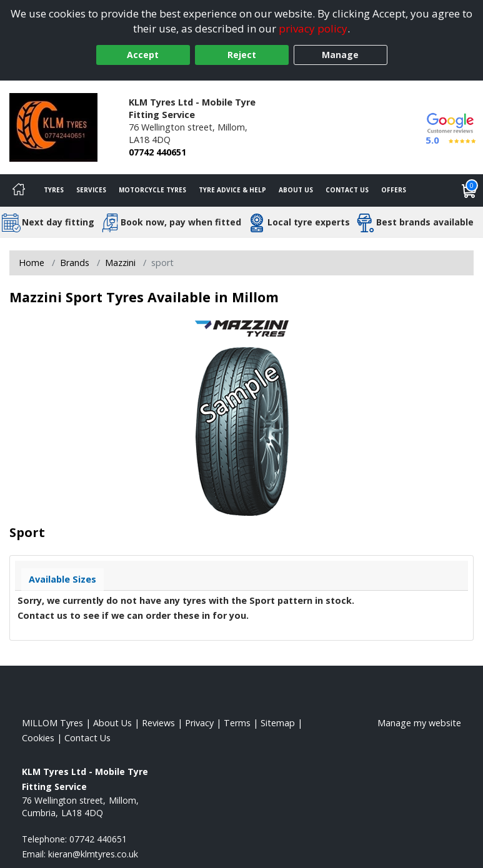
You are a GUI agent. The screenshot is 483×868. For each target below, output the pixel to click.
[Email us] (93, 854)
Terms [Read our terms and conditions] (237, 723)
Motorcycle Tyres (152, 190)
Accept (143, 55)
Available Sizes (62, 579)
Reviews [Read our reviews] (158, 723)
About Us (296, 190)
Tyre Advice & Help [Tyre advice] (232, 190)
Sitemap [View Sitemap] (278, 723)
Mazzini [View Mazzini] (120, 263)
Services (91, 190)
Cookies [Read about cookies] (38, 738)
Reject (242, 55)
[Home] (19, 190)
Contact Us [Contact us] (347, 190)
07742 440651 (157, 152)
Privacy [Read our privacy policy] (199, 723)
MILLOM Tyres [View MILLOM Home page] (52, 723)
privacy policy (313, 28)
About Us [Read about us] (112, 723)
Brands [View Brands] (75, 263)
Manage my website (419, 723)
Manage (340, 55)
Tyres (54, 190)
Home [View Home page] (32, 263)
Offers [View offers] (394, 190)
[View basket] (469, 190)
